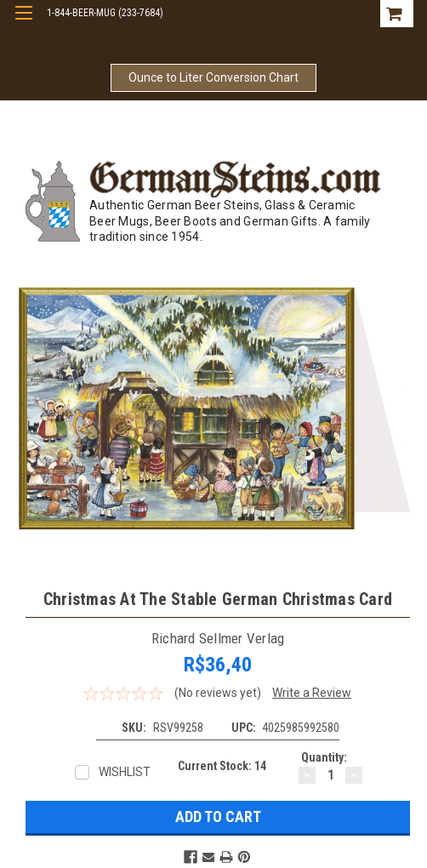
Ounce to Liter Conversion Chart (213, 77)
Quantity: (324, 757)
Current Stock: (222, 766)
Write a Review (312, 693)
